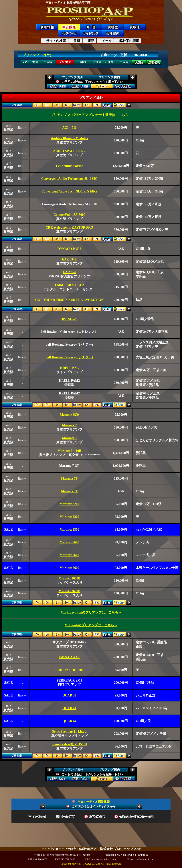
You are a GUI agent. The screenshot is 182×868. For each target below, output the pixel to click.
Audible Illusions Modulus (69, 138)
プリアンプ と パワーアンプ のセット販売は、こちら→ (91, 115)
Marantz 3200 (69, 504)
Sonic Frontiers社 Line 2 (69, 731)
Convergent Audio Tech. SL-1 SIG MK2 (69, 191)
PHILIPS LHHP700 (69, 670)
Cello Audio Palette (69, 166)
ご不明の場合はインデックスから (91, 806)
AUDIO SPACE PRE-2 (69, 151)
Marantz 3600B (69, 578)
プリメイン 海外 (103, 62)
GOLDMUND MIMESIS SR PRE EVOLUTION (69, 300)
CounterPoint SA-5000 (69, 215)
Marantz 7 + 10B (69, 451)
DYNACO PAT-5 (69, 249)
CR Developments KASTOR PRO (69, 227)
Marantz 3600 (69, 542)
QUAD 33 (69, 695)
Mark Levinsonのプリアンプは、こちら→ (91, 612)
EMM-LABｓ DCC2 (69, 285)
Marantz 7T (69, 478)
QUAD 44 (69, 708)
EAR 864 (69, 272)
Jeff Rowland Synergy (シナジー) (69, 357)
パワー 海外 (31, 62)
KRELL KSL (69, 368)
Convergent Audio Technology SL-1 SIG (69, 179)
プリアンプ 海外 (73, 77)
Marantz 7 (69, 425)
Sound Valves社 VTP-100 (69, 744)
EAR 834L (69, 259)
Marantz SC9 (69, 415)
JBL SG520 (69, 319)
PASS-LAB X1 (69, 657)
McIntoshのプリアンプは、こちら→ (91, 625)
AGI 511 (69, 128)
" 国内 (48, 62)
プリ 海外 (65, 62)
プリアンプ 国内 (109, 77)
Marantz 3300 (69, 517)
